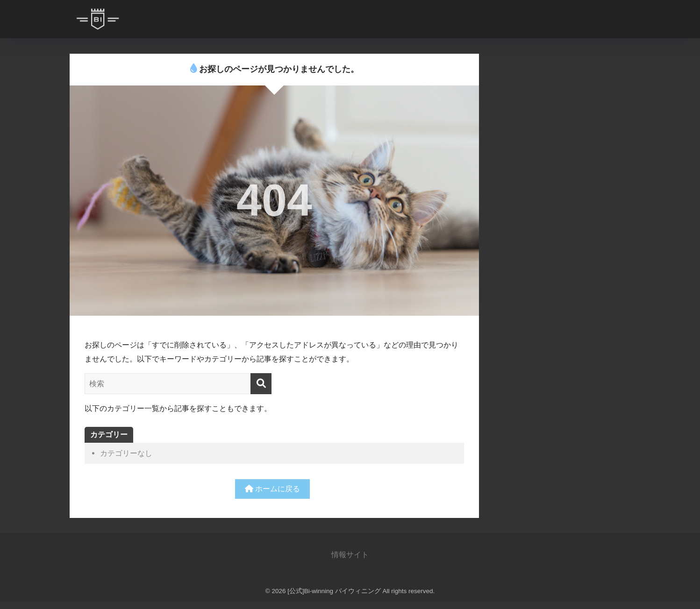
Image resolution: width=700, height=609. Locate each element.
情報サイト (350, 554)
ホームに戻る (273, 489)
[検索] (261, 384)
